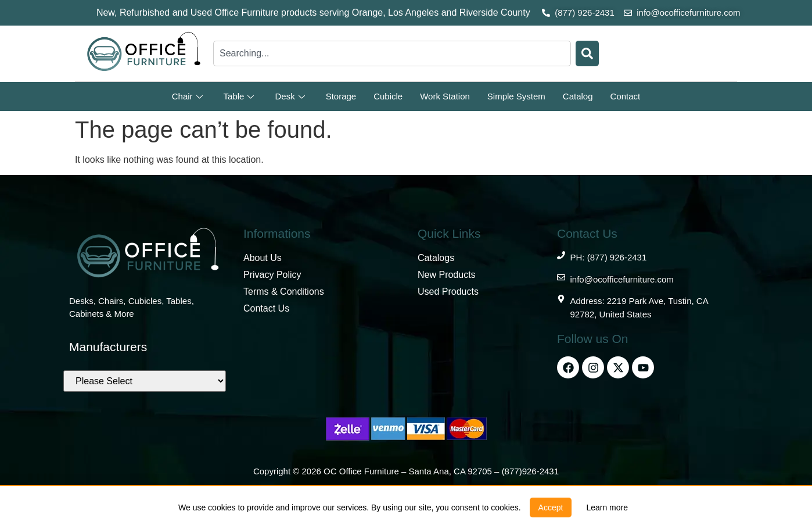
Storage (341, 96)
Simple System (516, 96)
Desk (290, 96)
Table (239, 96)
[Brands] (145, 381)
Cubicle (388, 96)
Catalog (578, 96)
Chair (187, 96)
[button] (551, 507)
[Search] (587, 53)
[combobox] (392, 53)
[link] (607, 507)
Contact (626, 96)
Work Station (445, 96)
